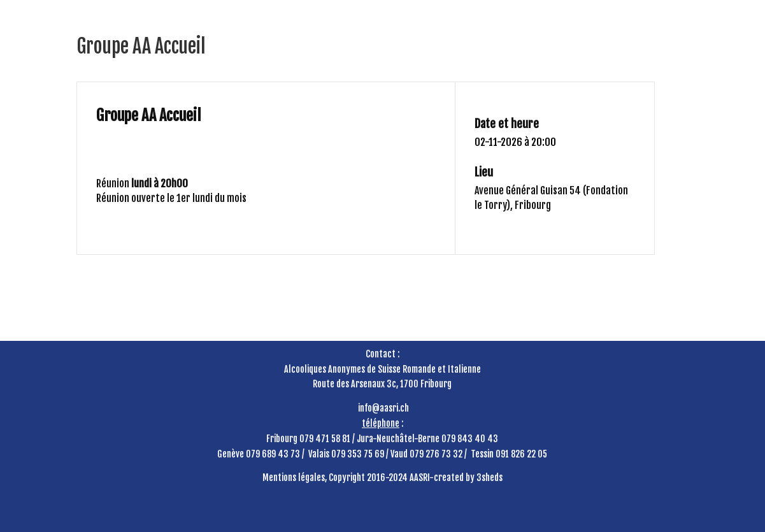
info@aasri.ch (383, 408)
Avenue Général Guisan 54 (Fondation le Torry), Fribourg (551, 198)
